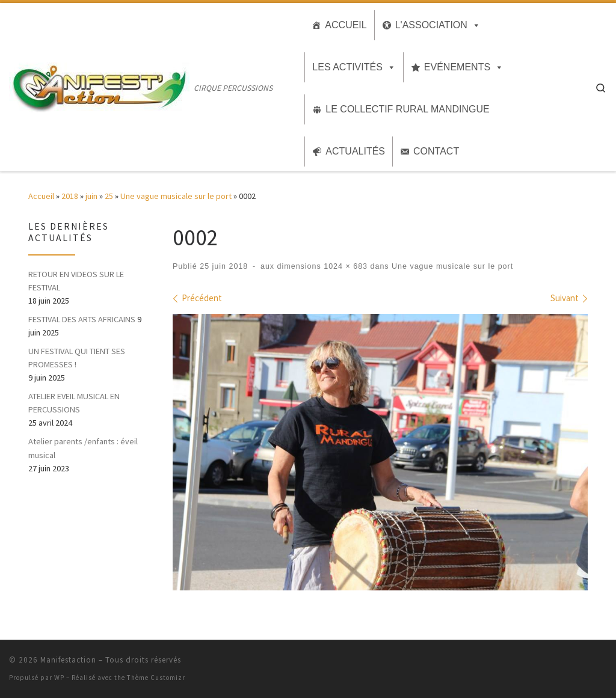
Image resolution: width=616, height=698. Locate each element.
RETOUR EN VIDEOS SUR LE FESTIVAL (76, 281)
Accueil (346, 25)
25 (109, 196)
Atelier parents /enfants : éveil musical (83, 448)
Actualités (355, 151)
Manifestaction (68, 660)
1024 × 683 (344, 266)
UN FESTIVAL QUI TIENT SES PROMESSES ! (77, 358)
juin (91, 196)
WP (59, 678)
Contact (436, 151)
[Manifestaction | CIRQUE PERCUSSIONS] (99, 85)
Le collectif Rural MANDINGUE (407, 109)
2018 (70, 196)
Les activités (347, 67)
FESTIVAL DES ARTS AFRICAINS (82, 319)
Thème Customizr (156, 678)
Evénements (457, 67)
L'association (431, 25)
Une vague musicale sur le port (176, 196)
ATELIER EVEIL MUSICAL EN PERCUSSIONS (74, 403)
